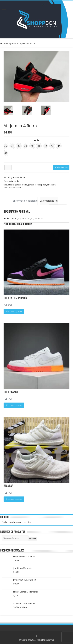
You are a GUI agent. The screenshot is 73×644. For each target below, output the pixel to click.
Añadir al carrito (61, 167)
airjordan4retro (20, 185)
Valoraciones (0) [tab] (49, 201)
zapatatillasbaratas (12, 188)
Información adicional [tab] (25, 201)
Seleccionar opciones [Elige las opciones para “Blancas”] (14, 499)
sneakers (51, 185)
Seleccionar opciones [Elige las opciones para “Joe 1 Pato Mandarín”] (14, 311)
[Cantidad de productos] (8, 167)
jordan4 (32, 185)
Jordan (13, 44)
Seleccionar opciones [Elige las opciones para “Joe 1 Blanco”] (14, 405)
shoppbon (41, 185)
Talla (36, 140)
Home (6, 44)
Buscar (33, 539)
